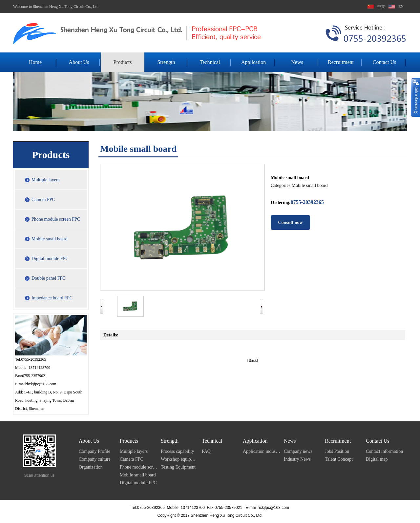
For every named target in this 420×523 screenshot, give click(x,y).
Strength (166, 62)
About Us (79, 62)
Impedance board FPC (52, 298)
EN (401, 7)
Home (35, 62)
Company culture (95, 459)
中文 (381, 7)
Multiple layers (45, 180)
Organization (91, 467)
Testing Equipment (178, 467)
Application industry (262, 451)
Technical (210, 62)
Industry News (297, 459)
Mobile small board (50, 239)
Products (123, 62)
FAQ (206, 451)
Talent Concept (339, 459)
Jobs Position (337, 451)
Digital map (377, 459)
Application (254, 62)
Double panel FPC (48, 278)
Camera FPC (43, 200)
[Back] (253, 360)
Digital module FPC (50, 259)
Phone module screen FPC (56, 219)
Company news (298, 451)
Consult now (290, 222)
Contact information (384, 451)
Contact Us (385, 62)
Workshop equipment (180, 459)
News (297, 62)
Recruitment (341, 62)
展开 (415, 97)
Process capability (177, 451)
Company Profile (94, 451)
